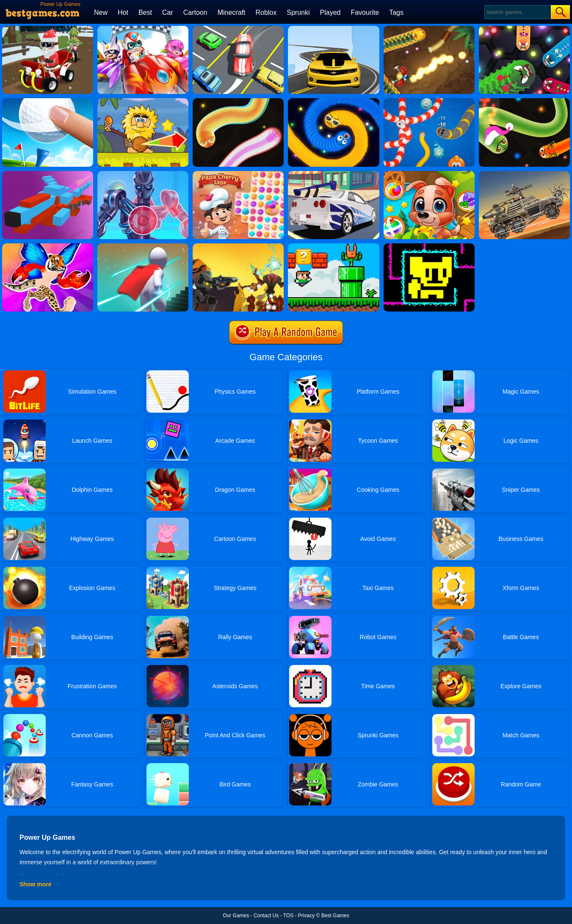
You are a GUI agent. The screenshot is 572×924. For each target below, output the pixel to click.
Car (168, 12)
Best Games (335, 916)
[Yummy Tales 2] (429, 174)
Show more (35, 884)
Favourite (365, 12)
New (101, 12)
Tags (396, 12)
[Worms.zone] (429, 101)
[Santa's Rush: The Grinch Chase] (48, 29)
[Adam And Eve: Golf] (143, 101)
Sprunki (298, 12)
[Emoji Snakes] (333, 101)
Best (145, 12)
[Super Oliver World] (333, 246)
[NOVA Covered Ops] (238, 246)
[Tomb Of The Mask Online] (429, 246)
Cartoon (195, 12)
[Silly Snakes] (238, 101)
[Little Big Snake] (429, 29)
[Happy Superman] (143, 29)
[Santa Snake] (524, 101)
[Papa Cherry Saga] (238, 174)
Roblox (266, 12)
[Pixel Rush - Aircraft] (48, 174)
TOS (288, 916)
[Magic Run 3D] (143, 246)
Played (330, 12)
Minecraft (232, 12)
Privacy (306, 916)
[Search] (517, 12)
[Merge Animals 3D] (48, 246)
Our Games (236, 916)
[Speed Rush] (238, 29)
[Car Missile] (333, 174)
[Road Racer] (333, 29)
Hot (123, 12)
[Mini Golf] (48, 101)
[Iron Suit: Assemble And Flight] (143, 174)
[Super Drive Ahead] (524, 174)
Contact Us (266, 916)
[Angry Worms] (524, 29)
